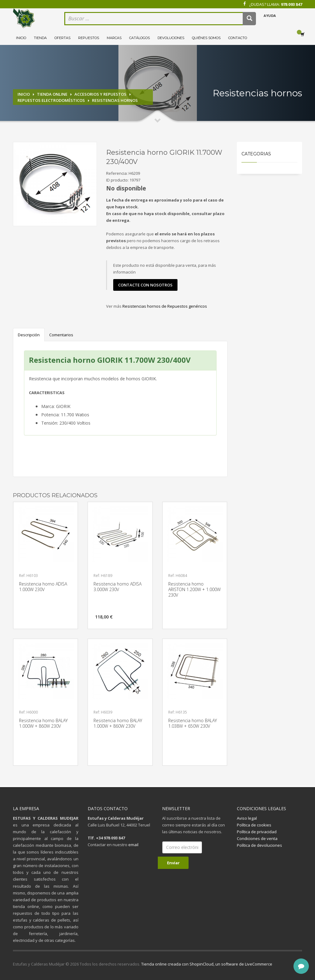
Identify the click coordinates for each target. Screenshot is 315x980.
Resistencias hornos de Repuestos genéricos (165, 306)
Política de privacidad (257, 832)
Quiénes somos (206, 38)
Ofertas (62, 38)
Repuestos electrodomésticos (51, 100)
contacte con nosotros (145, 285)
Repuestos (89, 38)
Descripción (29, 335)
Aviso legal (247, 818)
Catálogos (140, 38)
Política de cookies (254, 825)
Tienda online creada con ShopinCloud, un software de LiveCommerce (207, 964)
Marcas (114, 38)
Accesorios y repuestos (100, 94)
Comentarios (61, 335)
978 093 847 (291, 4)
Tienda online (52, 94)
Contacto (238, 38)
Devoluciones (171, 38)
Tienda (40, 38)
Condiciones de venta (257, 838)
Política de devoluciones (259, 845)
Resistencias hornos (115, 100)
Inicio (21, 38)
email (133, 845)
